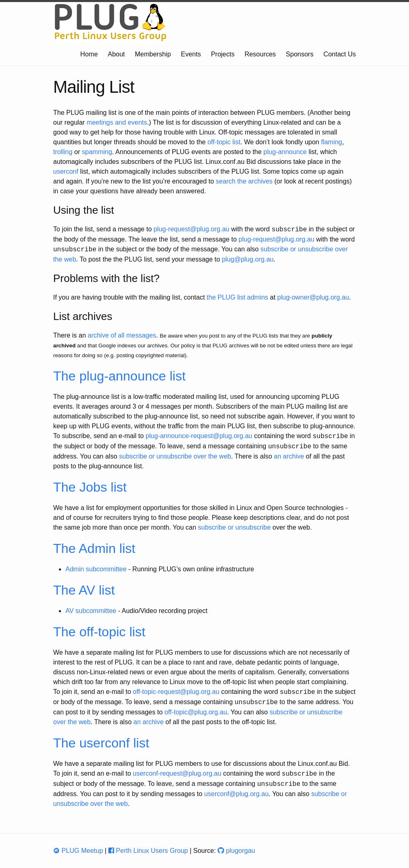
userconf (66, 171)
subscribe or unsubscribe (234, 527)
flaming (332, 142)
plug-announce (285, 152)
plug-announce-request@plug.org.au (199, 436)
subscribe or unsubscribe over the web (175, 456)
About (117, 54)
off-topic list (224, 142)
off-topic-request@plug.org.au (176, 692)
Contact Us (340, 54)
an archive (289, 456)
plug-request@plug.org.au (191, 229)
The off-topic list (99, 632)
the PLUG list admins (237, 297)
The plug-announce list (119, 376)
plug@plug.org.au (248, 259)
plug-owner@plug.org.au (313, 297)
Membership (153, 54)
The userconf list (101, 743)
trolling (63, 152)
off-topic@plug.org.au (196, 712)
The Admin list (94, 548)
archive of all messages (122, 335)
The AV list (84, 590)
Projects (223, 54)
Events (191, 54)
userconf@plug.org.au (236, 794)
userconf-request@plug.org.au (177, 774)
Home (89, 54)
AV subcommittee (91, 611)
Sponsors (300, 54)
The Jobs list (90, 487)
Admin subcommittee (96, 569)
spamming (97, 152)
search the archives (244, 181)
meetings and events (117, 122)
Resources (260, 54)
